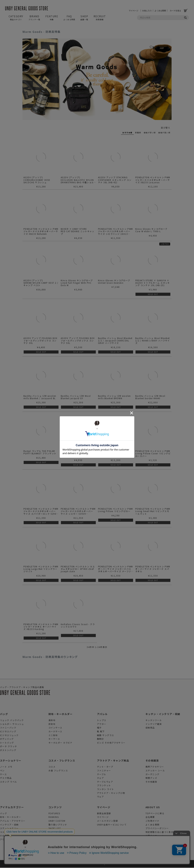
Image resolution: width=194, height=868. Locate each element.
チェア (100, 779)
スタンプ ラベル (9, 782)
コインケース (55, 728)
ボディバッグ (7, 739)
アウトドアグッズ (9, 840)
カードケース (55, 732)
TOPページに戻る (155, 814)
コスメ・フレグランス (62, 761)
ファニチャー (104, 771)
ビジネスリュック (9, 736)
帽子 (99, 728)
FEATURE (52, 18)
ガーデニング (152, 775)
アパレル (102, 714)
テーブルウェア (105, 782)
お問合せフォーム (155, 836)
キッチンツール (154, 721)
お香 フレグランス (58, 771)
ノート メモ (6, 767)
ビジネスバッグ (8, 732)
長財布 (52, 721)
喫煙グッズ (151, 779)
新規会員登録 (104, 814)
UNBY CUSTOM (57, 821)
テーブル (102, 775)
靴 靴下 (101, 732)
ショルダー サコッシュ (12, 724)
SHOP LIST (55, 829)
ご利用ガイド (152, 821)
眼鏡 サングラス (106, 736)
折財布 (52, 724)
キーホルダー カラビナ (60, 743)
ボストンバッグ (8, 751)
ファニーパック (8, 728)
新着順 (138, 133)
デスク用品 (6, 779)
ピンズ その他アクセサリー (111, 743)
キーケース (54, 739)
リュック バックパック (12, 721)
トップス (102, 721)
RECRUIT (100, 18)
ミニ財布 (53, 736)
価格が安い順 (150, 133)
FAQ (69, 18)
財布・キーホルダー (60, 714)
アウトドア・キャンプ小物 (111, 793)
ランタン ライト (106, 790)
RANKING (54, 818)
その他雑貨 (152, 761)
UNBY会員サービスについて (112, 825)
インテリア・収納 (9, 825)
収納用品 (150, 728)
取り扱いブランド (58, 825)
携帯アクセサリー (155, 767)
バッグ (4, 714)
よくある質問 (160, 11)
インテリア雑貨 (154, 724)
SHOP (84, 18)
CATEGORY (16, 18)
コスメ (52, 767)
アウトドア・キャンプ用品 (113, 761)
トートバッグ (7, 743)
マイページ (135, 11)
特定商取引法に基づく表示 (159, 832)
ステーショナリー (11, 761)
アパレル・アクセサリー (13, 821)
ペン (2, 771)
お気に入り (147, 11)
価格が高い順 (164, 133)
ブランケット (104, 786)
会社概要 (150, 818)
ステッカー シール (155, 771)
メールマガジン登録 (107, 821)
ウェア (100, 797)
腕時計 (100, 739)
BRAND (34, 18)
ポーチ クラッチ (9, 747)
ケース (3, 775)
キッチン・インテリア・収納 (163, 714)
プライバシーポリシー (157, 829)
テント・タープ (105, 767)
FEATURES (54, 814)
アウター (102, 724)
